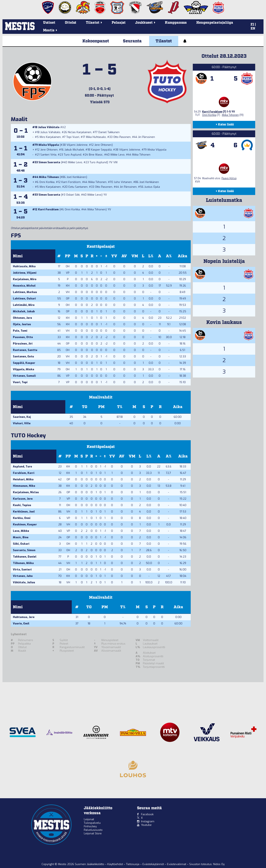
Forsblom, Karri (24, 473)
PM (101, 407)
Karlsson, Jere (23, 499)
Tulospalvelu (92, 823)
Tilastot (164, 41)
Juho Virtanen (123, 182)
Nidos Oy (219, 864)
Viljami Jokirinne (77, 145)
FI (252, 25)
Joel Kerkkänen (76, 177)
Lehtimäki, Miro (24, 305)
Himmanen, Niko (24, 486)
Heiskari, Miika (23, 479)
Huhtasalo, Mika (24, 266)
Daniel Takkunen (109, 132)
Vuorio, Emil (21, 623)
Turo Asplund (73, 155)
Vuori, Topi (20, 382)
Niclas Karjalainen (80, 132)
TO (85, 407)
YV (114, 256)
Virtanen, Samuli (24, 376)
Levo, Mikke (21, 531)
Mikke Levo (118, 155)
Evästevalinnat (177, 864)
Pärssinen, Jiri (23, 344)
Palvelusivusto (93, 830)
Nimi (18, 256)
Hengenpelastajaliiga (215, 23)
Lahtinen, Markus (25, 292)
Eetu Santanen (78, 187)
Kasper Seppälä (101, 150)
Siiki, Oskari (21, 544)
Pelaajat (119, 23)
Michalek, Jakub (24, 311)
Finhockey (90, 826)
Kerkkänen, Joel (24, 512)
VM (135, 256)
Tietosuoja (133, 864)
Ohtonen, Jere (22, 318)
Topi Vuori (73, 137)
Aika (182, 256)
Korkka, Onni (22, 518)
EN (253, 29)
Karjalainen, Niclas (26, 492)
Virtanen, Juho (23, 576)
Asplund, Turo (22, 466)
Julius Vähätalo (49, 127)
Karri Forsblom (71, 182)
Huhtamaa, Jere (24, 617)
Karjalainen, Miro (25, 279)
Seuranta (132, 41)
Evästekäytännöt (154, 864)
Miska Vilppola (49, 145)
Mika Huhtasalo (96, 137)
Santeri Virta (48, 155)
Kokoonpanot (96, 41)
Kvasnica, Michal (24, 286)
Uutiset (49, 23)
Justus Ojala (152, 187)
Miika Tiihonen (141, 155)
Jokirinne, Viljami (25, 273)
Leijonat (89, 819)
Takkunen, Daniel (25, 557)
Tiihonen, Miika (23, 563)
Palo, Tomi (20, 331)
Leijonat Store (93, 833)
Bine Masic (96, 155)
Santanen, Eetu (23, 356)
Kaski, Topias (22, 505)
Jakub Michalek (74, 150)
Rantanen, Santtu (25, 350)
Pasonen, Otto (23, 337)
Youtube (146, 825)
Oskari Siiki (73, 195)
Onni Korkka (47, 182)
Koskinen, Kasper (25, 524)
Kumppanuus (176, 23)
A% (169, 256)
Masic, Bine (21, 537)
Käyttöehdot (116, 864)
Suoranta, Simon (24, 550)
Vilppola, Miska (24, 369)
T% (120, 407)
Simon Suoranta (49, 162)
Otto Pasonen (122, 137)
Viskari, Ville (22, 423)
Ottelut (71, 23)
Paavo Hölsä (229, 178)
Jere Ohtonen (103, 145)
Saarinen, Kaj (22, 417)
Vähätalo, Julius (24, 582)
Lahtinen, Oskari (24, 299)
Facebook (147, 814)
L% (151, 256)
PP (68, 256)
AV (124, 256)
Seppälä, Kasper (24, 363)
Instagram (148, 821)
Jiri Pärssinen (147, 137)
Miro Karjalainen (50, 137)
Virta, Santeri (22, 569)
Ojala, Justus (22, 324)
